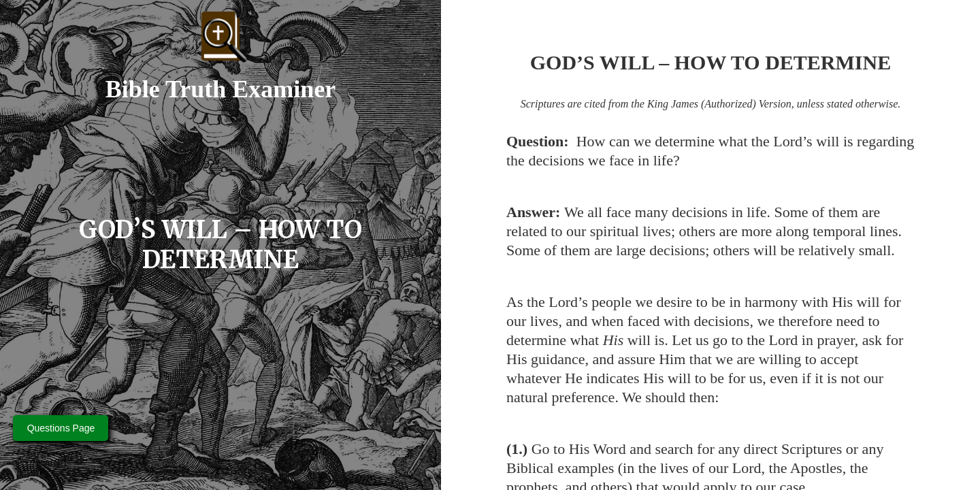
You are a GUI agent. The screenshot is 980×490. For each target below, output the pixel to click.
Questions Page (61, 428)
